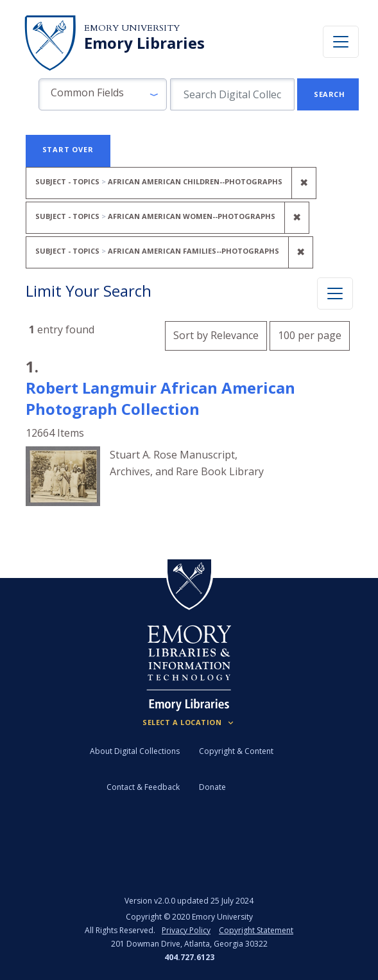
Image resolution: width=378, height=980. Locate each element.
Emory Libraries (144, 43)
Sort (216, 335)
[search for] (232, 94)
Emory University (132, 28)
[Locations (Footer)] (189, 722)
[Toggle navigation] (341, 42)
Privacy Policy (186, 930)
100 (310, 334)
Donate (212, 787)
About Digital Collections (135, 751)
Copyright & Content (236, 751)
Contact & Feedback (143, 787)
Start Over (68, 149)
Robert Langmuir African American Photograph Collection (160, 398)
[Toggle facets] (335, 293)
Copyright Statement (256, 930)
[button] (103, 94)
